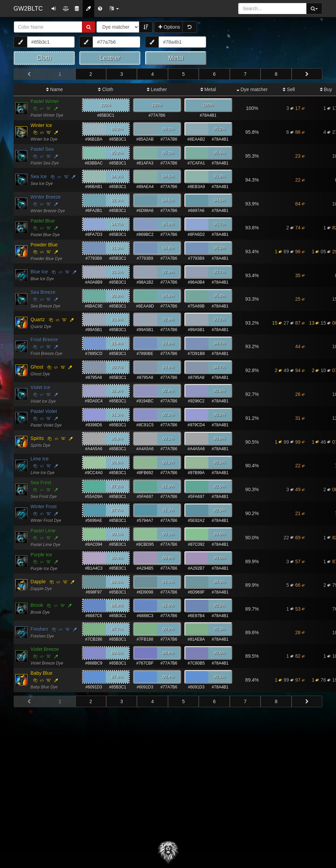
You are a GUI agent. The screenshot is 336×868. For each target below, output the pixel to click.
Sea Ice (39, 176)
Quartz (38, 319)
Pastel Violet (44, 411)
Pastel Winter (45, 101)
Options (169, 27)
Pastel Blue (43, 221)
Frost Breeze (44, 340)
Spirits (37, 438)
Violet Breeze (45, 649)
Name (54, 89)
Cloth (106, 89)
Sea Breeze (43, 292)
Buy (326, 89)
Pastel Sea (42, 149)
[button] (114, 9)
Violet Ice (40, 387)
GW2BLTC (28, 9)
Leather (157, 89)
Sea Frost (41, 483)
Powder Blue (44, 245)
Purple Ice (41, 555)
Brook (37, 605)
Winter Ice (41, 125)
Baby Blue (42, 673)
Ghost (37, 367)
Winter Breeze (46, 197)
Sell (289, 89)
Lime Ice (40, 459)
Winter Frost (44, 507)
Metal (208, 89)
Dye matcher (252, 89)
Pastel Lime (43, 531)
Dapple (38, 582)
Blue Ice (39, 272)
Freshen (39, 629)
